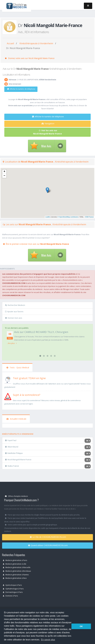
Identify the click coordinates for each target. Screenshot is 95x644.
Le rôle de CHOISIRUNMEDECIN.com (48, 537)
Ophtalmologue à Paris (13, 589)
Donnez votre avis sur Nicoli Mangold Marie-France (30, 58)
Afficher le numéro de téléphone (21, 89)
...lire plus (12, 343)
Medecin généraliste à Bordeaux (17, 571)
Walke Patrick (12, 466)
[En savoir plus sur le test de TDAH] (8, 380)
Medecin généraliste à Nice (15, 578)
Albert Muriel (12, 447)
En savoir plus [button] (48, 640)
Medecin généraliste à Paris (15, 560)
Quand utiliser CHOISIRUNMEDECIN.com (48, 545)
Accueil (10, 43)
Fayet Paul (11, 440)
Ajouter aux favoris (14, 311)
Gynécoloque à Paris (12, 585)
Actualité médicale (16, 419)
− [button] (4, 176)
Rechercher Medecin (15, 305)
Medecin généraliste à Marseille (17, 567)
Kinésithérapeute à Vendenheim (36, 43)
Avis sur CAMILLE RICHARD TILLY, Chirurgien (41, 332)
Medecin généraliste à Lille (15, 564)
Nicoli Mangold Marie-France (18, 460)
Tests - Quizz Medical (18, 367)
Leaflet (48, 217)
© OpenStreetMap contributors (68, 217)
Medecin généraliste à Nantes (16, 575)
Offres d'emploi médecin (16, 496)
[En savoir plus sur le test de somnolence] (8, 396)
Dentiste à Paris (10, 596)
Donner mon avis (14, 318)
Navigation (48, 123)
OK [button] (81, 626)
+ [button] (4, 172)
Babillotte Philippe (14, 453)
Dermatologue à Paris (13, 592)
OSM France (89, 217)
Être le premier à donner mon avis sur (36, 244)
